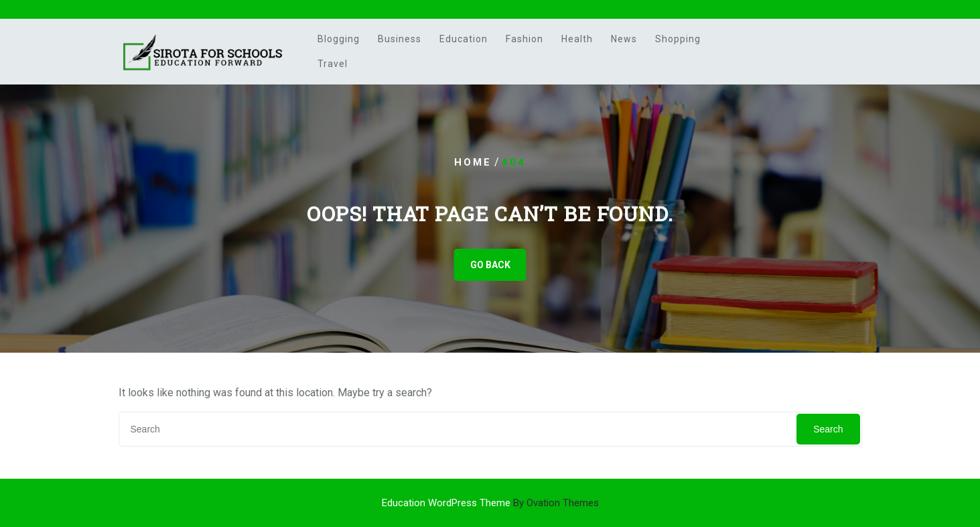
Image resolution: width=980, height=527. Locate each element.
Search (828, 429)
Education (464, 39)
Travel (333, 64)
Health (577, 39)
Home (473, 162)
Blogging (339, 39)
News (624, 39)
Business (400, 39)
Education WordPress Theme (490, 503)
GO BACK (490, 265)
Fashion (524, 39)
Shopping (678, 39)
